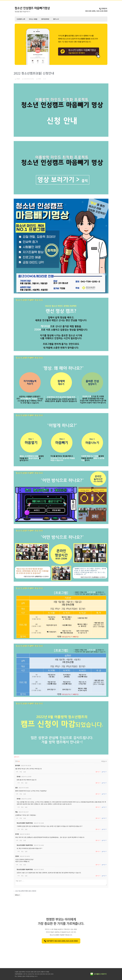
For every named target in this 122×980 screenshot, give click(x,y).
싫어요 (104, 772)
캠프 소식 (56, 19)
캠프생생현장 (45, 19)
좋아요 (17, 757)
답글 (25, 772)
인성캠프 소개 (21, 19)
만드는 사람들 (33, 19)
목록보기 (17, 895)
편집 (21, 772)
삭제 (17, 772)
